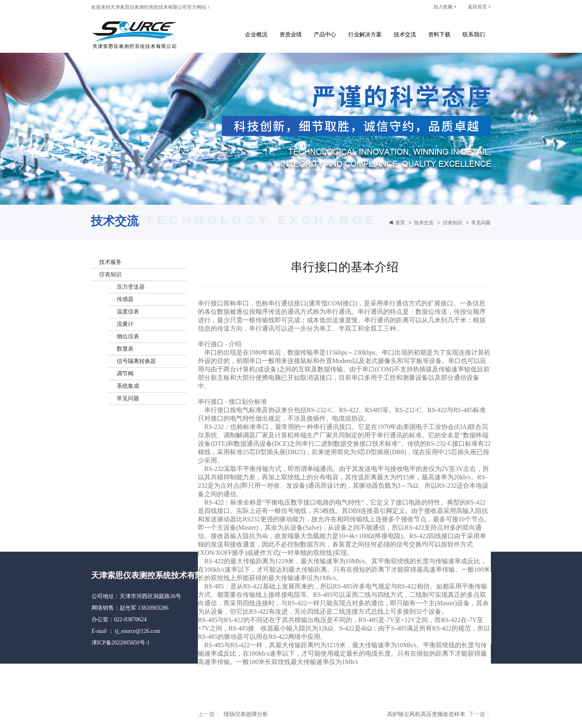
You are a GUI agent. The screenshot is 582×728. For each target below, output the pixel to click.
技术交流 (405, 34)
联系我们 (474, 34)
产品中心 (325, 34)
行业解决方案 (365, 34)
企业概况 (256, 34)
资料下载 (439, 34)
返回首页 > (479, 7)
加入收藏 (445, 7)
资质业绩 (291, 34)
